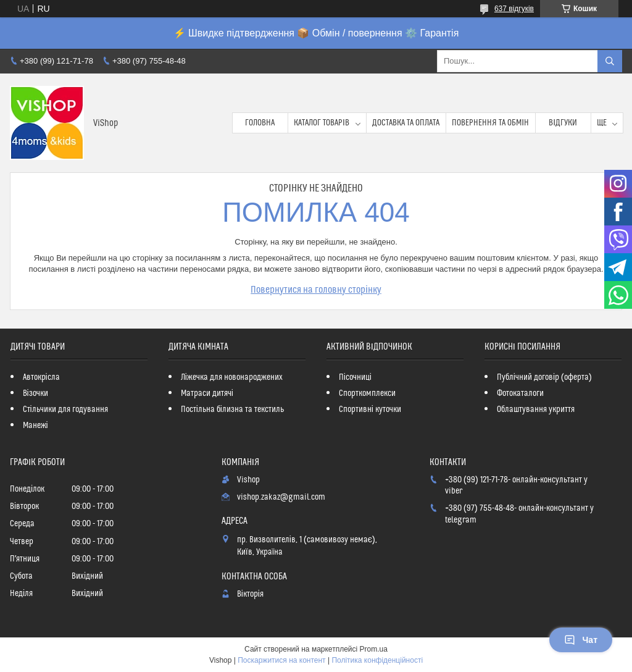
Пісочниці (355, 377)
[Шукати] (610, 61)
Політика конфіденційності (377, 660)
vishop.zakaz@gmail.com (281, 497)
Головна (260, 123)
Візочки (35, 393)
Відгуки (563, 123)
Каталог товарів (322, 123)
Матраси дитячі (207, 393)
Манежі (35, 426)
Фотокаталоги (520, 393)
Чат (581, 640)
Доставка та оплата (406, 123)
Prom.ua (374, 649)
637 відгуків (514, 9)
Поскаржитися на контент (281, 660)
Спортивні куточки (370, 409)
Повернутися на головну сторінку (316, 290)
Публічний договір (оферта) (544, 377)
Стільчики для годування (65, 409)
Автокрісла (41, 377)
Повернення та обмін (490, 123)
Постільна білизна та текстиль (232, 409)
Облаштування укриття (536, 409)
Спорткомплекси (367, 393)
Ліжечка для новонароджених (232, 377)
